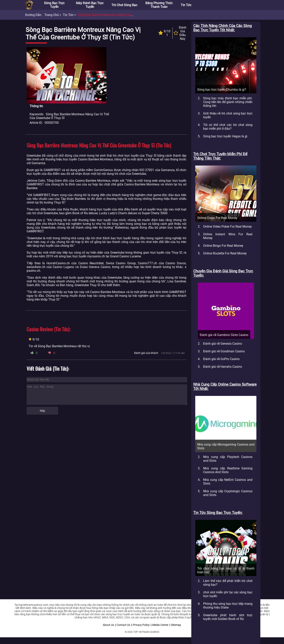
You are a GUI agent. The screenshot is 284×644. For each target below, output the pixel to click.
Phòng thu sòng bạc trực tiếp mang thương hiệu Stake (228, 606)
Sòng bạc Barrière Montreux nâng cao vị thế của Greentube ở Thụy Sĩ (127, 15)
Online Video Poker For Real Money (227, 227)
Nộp (42, 411)
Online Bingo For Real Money (223, 246)
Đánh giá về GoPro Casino (221, 359)
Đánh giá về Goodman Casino (224, 351)
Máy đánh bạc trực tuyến (90, 5)
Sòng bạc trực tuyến (54, 5)
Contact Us (123, 625)
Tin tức (186, 5)
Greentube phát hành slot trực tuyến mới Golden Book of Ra (228, 617)
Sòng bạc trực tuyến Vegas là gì (225, 136)
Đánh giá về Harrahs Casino (223, 367)
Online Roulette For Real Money (225, 253)
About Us (108, 625)
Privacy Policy (141, 625)
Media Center (160, 625)
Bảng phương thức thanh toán (159, 5)
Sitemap (176, 625)
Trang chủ (52, 15)
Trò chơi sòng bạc (124, 5)
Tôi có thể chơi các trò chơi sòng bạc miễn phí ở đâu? (228, 127)
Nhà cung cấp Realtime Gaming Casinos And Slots (228, 470)
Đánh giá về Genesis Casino (223, 344)
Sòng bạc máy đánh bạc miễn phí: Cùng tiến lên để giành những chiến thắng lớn (228, 102)
